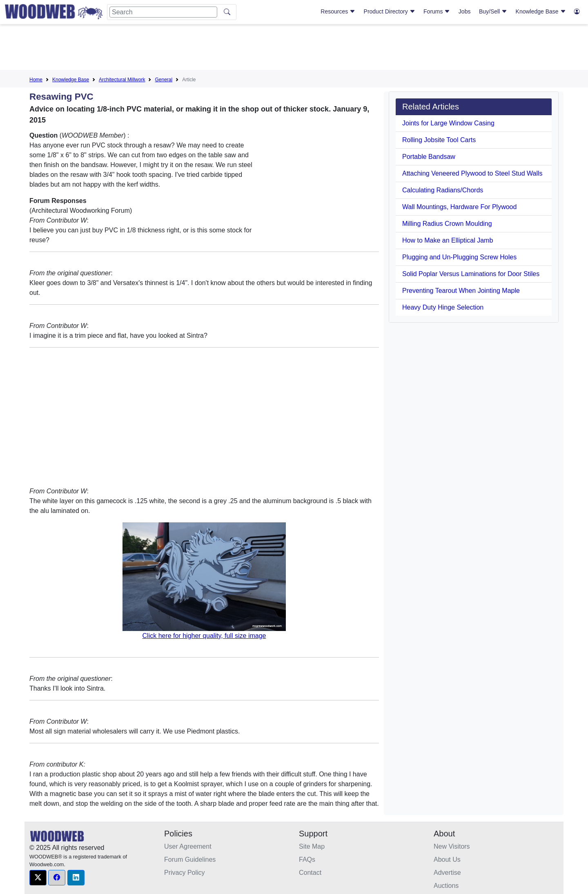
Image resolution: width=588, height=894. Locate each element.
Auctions (446, 886)
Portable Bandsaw (429, 157)
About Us (447, 859)
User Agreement (188, 846)
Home (36, 80)
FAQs (307, 859)
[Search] (163, 12)
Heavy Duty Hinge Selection (443, 307)
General (164, 80)
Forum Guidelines (190, 859)
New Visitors (452, 846)
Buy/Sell (493, 11)
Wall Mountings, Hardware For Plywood (459, 207)
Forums (437, 11)
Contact (310, 873)
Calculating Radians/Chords (443, 190)
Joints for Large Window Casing (448, 123)
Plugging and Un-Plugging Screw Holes (459, 257)
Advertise (447, 873)
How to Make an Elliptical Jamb (448, 240)
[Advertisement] (294, 49)
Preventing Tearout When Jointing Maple (461, 291)
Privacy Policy (185, 873)
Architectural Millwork (122, 80)
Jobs (465, 11)
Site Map (312, 846)
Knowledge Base (541, 11)
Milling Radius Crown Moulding (447, 224)
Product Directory (390, 11)
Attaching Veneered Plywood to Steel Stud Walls (472, 173)
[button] (38, 878)
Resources (338, 11)
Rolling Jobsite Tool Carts (439, 140)
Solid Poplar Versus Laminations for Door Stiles (471, 274)
